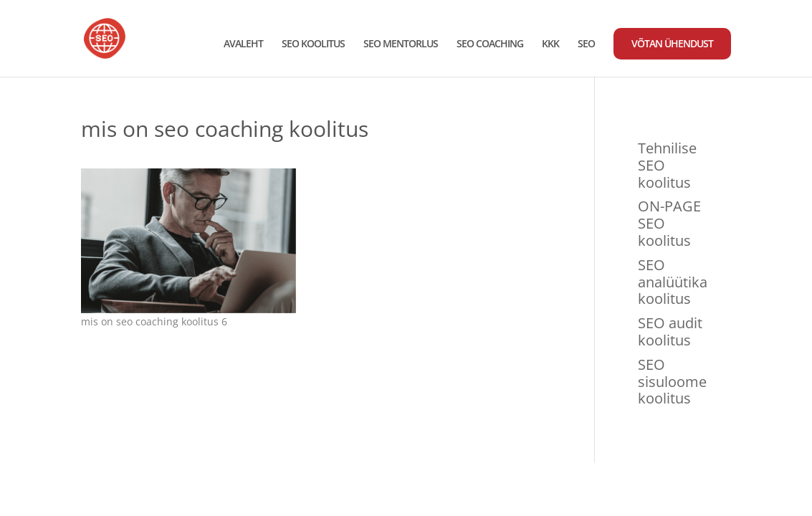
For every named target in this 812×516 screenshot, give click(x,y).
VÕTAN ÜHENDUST (672, 43)
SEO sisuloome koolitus (672, 382)
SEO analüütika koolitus (673, 282)
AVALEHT (243, 44)
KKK (550, 44)
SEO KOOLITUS (313, 44)
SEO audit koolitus (670, 331)
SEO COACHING (490, 44)
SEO (586, 44)
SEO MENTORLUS (401, 44)
